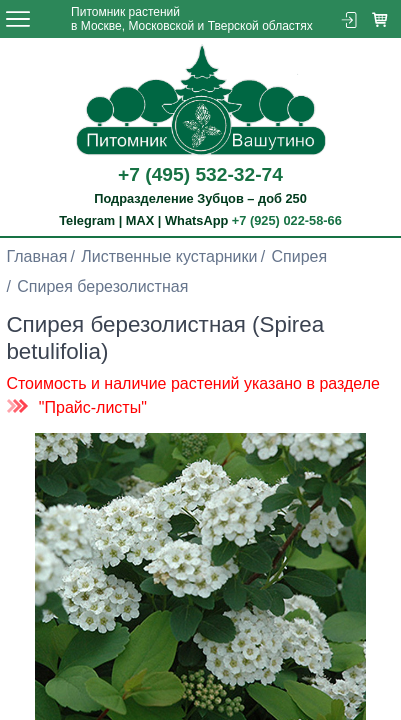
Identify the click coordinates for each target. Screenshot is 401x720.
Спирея (300, 256)
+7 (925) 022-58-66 (287, 220)
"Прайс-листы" (93, 407)
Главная (36, 256)
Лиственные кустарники (169, 256)
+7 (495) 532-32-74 (200, 174)
